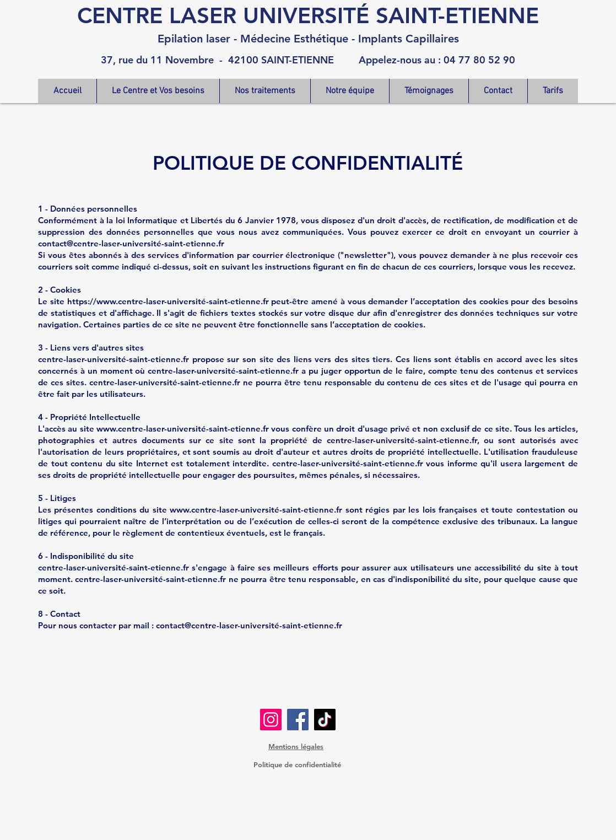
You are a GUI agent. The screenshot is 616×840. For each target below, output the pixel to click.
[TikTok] (325, 720)
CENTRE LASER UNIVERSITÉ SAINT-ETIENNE (308, 15)
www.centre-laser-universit (149, 429)
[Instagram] (271, 720)
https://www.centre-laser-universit (134, 301)
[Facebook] (298, 720)
